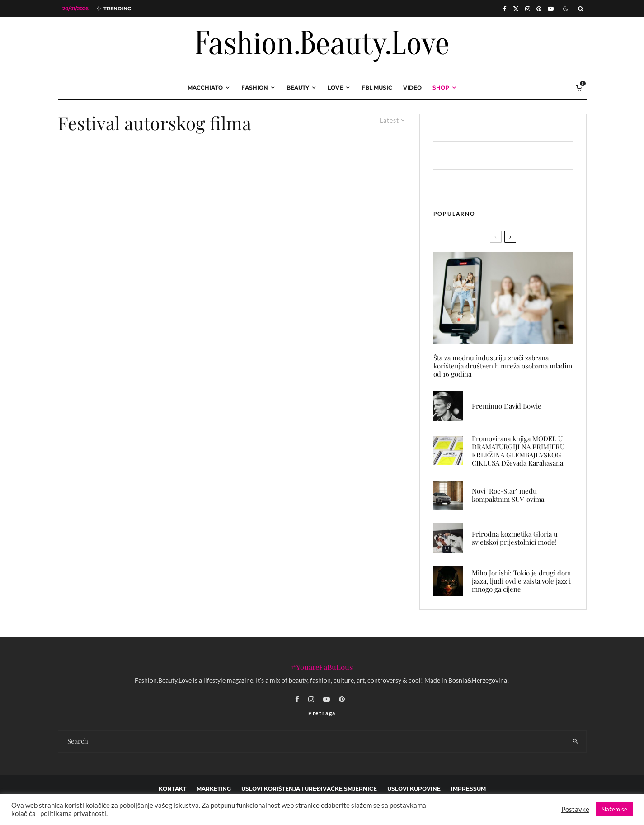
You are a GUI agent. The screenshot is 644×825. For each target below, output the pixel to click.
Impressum (468, 789)
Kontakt (172, 789)
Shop (441, 87)
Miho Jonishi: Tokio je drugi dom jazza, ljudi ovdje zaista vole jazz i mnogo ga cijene (521, 581)
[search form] (312, 741)
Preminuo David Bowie (507, 406)
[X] (516, 9)
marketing (214, 789)
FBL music (377, 87)
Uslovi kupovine (414, 789)
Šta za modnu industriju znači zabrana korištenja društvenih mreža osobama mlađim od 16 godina (503, 366)
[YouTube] (551, 9)
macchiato (205, 87)
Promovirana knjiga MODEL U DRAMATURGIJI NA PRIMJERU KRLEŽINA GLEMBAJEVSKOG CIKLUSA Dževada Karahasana (518, 451)
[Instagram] (528, 9)
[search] (576, 741)
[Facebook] (505, 9)
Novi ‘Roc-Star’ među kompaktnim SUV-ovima (508, 495)
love (335, 87)
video (412, 87)
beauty (298, 87)
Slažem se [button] (614, 809)
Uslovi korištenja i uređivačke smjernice (309, 789)
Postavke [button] (575, 809)
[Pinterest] (539, 9)
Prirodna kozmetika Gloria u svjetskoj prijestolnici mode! (515, 538)
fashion (255, 87)
